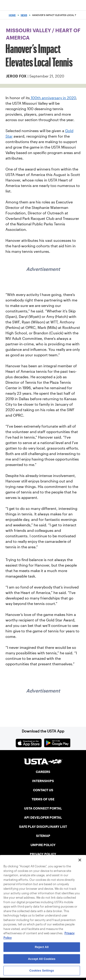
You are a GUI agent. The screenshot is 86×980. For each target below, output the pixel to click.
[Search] (81, 15)
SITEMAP (43, 836)
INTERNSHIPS (43, 781)
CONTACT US (43, 790)
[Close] (80, 860)
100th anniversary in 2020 (53, 98)
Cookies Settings (42, 971)
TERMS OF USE (43, 799)
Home (12, 15)
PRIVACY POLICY (43, 854)
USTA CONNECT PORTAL (43, 808)
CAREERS (43, 772)
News (24, 15)
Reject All (42, 947)
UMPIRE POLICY (43, 845)
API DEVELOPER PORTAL (43, 818)
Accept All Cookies (42, 959)
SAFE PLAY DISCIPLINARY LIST (43, 827)
